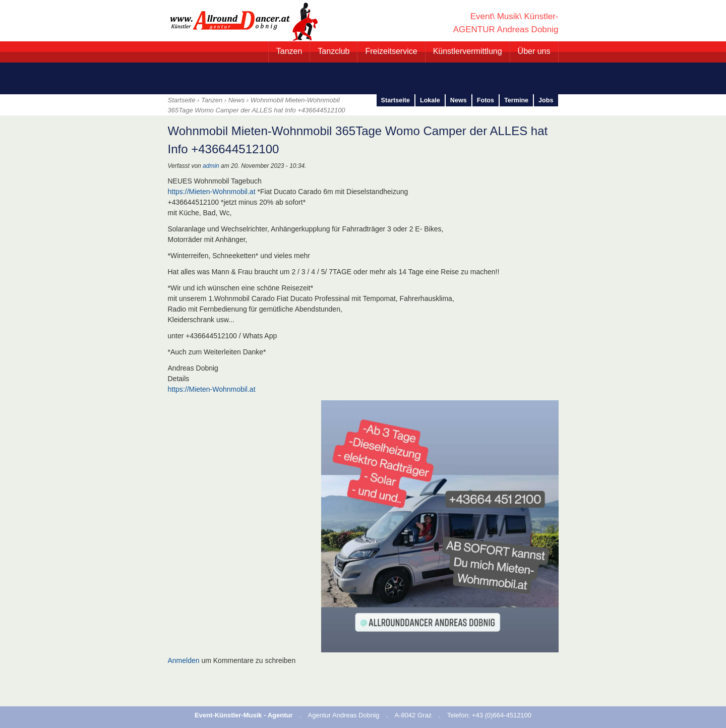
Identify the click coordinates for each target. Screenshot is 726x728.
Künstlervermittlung (468, 51)
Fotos (486, 100)
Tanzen (289, 51)
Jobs (546, 100)
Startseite (396, 100)
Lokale (430, 100)
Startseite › (185, 100)
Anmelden (184, 660)
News (237, 100)
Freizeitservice (391, 51)
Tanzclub (334, 51)
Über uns (534, 51)
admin (211, 166)
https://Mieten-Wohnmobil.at (212, 192)
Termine (516, 100)
